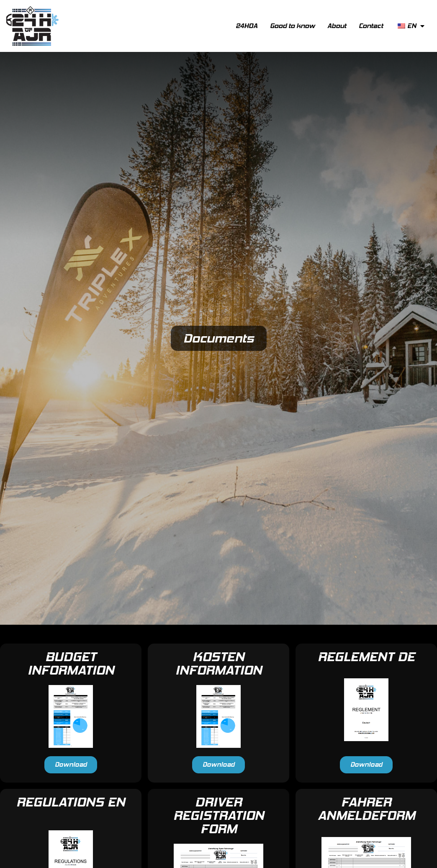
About (337, 26)
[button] (71, 765)
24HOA (247, 26)
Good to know (292, 26)
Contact (371, 26)
